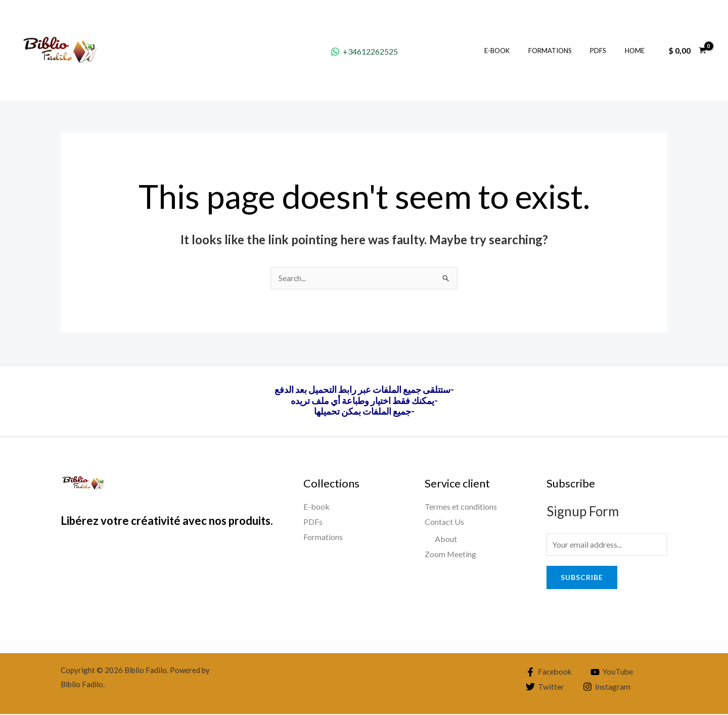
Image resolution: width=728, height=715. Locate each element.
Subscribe (582, 578)
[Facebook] (549, 673)
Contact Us (444, 522)
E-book (516, 51)
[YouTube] (614, 673)
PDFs (606, 51)
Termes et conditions (461, 507)
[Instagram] (607, 688)
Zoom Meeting (451, 554)
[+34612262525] (364, 52)
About (446, 539)
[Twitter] (545, 688)
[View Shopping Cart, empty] (687, 51)
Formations (563, 51)
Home (637, 51)
